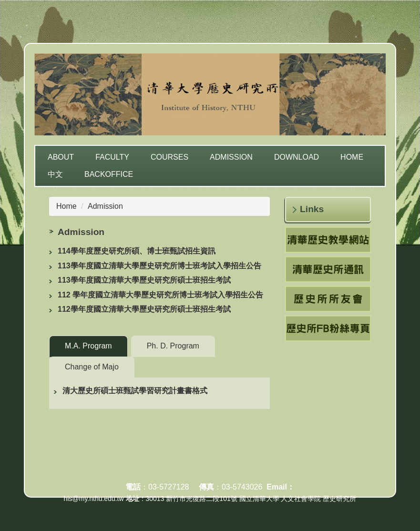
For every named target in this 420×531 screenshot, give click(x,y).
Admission (231, 157)
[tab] (88, 346)
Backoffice (109, 174)
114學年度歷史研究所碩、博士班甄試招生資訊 (137, 251)
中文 (55, 174)
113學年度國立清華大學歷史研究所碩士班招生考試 (144, 280)
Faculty (112, 157)
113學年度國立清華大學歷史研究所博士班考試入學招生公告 (159, 266)
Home (352, 157)
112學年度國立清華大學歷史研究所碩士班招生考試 (144, 309)
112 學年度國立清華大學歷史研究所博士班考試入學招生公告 (160, 295)
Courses (169, 157)
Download (297, 157)
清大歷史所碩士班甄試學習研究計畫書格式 (135, 391)
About (61, 157)
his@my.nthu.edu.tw (94, 499)
